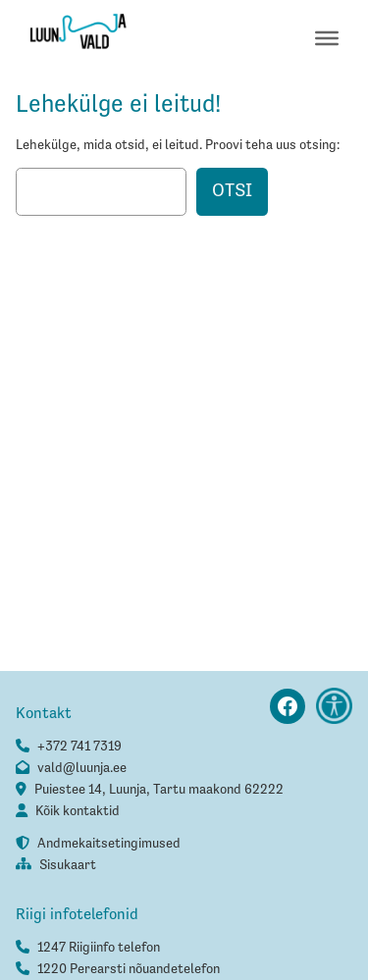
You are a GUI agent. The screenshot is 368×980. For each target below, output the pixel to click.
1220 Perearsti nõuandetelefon (129, 969)
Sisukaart (68, 865)
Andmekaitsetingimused (109, 844)
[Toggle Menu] (327, 37)
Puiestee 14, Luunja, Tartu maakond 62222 (159, 790)
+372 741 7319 (79, 747)
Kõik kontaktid (78, 811)
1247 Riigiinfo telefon (99, 948)
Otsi (232, 191)
